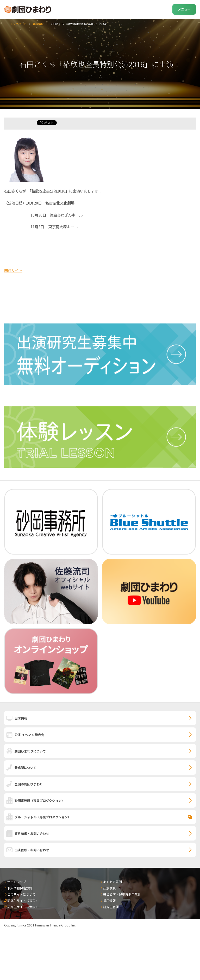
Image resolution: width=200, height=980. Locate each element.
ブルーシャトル (43, 817)
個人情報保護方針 (20, 888)
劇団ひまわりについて (30, 751)
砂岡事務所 (40, 800)
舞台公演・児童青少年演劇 (122, 894)
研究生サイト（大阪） (23, 907)
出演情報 (38, 24)
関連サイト (13, 270)
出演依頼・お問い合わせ (32, 850)
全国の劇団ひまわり (29, 784)
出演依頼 (109, 888)
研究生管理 (111, 907)
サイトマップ (17, 882)
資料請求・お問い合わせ (32, 833)
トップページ (18, 24)
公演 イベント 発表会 (29, 735)
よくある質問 (113, 882)
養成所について (26, 768)
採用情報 (109, 900)
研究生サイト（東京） (23, 900)
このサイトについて (21, 894)
